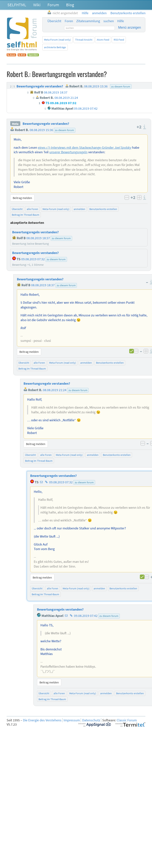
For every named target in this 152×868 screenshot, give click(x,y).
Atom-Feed (103, 40)
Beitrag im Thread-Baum (26, 215)
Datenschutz (91, 720)
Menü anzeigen (130, 28)
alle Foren (32, 209)
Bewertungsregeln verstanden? (46, 124)
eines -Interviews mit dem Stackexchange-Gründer (85, 148)
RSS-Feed (119, 40)
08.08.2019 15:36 (41, 130)
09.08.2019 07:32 (61, 482)
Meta (15, 124)
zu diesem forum (65, 130)
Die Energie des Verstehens (42, 720)
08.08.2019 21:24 (55, 390)
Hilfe (121, 21)
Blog (70, 5)
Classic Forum (127, 720)
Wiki (37, 5)
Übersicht (54, 21)
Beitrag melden (22, 198)
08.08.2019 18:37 (43, 285)
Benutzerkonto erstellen (103, 209)
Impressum (72, 720)
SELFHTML (17, 5)
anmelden (79, 209)
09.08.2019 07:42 (86, 616)
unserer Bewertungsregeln (68, 152)
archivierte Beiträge (55, 47)
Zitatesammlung (88, 21)
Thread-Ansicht (84, 40)
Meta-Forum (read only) (57, 40)
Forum (53, 5)
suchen (109, 21)
